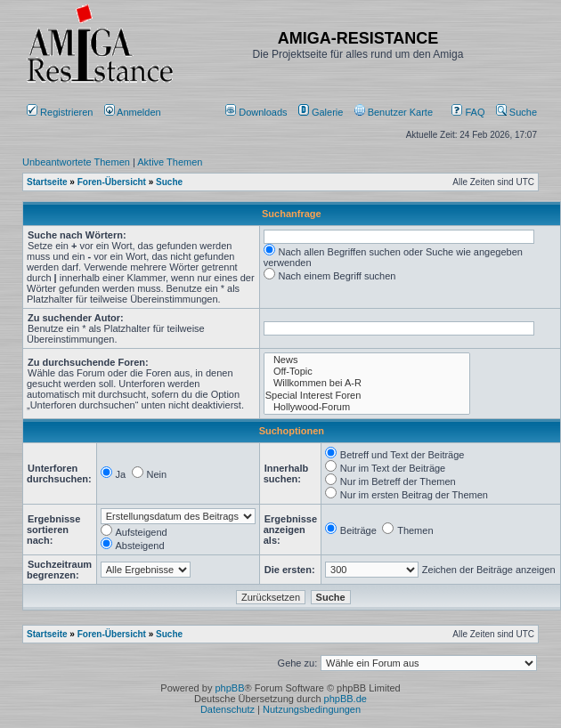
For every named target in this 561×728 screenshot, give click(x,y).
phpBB (229, 688)
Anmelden (134, 112)
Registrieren (60, 112)
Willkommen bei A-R (367, 383)
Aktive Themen (170, 162)
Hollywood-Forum (367, 407)
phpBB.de (346, 699)
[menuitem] (258, 112)
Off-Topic (367, 372)
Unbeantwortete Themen (76, 162)
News (367, 360)
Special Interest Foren (367, 396)
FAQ (468, 112)
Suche (516, 112)
